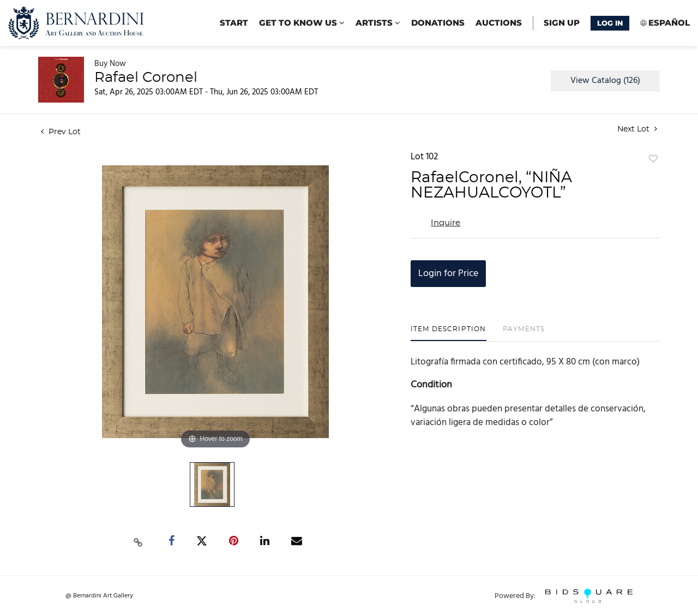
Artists (378, 23)
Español (669, 23)
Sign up (562, 23)
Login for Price (448, 274)
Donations (438, 23)
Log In (610, 23)
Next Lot (637, 129)
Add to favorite (653, 159)
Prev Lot (61, 132)
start (234, 23)
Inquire (446, 223)
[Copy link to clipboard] (139, 541)
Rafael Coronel (146, 77)
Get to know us (302, 23)
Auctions (499, 23)
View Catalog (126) (605, 81)
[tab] (449, 333)
